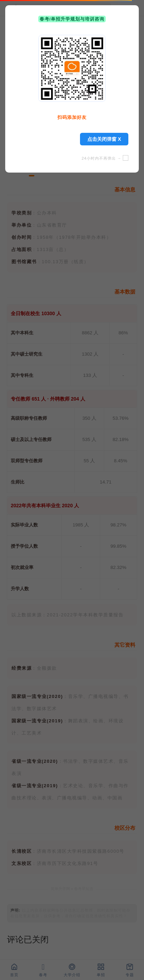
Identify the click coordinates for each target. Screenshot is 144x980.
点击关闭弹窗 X (104, 139)
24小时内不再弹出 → (105, 158)
